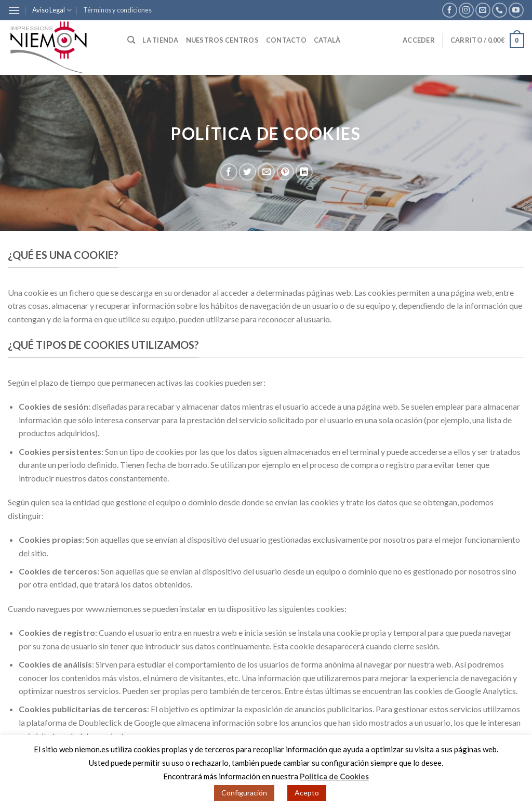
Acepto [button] (307, 793)
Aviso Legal (52, 10)
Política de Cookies (334, 776)
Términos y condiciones (117, 10)
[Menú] (14, 10)
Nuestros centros (222, 40)
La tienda (160, 40)
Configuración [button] (244, 793)
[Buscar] (131, 40)
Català (327, 40)
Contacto (286, 40)
